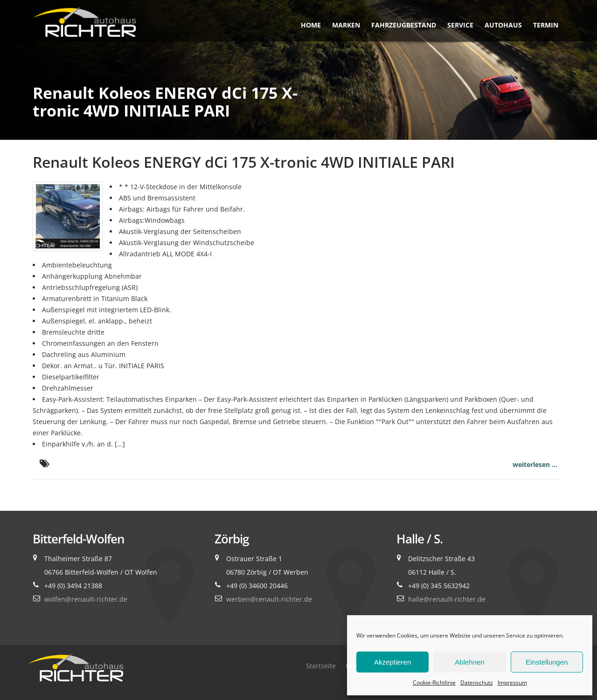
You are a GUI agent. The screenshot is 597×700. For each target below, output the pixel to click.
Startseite (321, 666)
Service (460, 25)
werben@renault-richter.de (269, 599)
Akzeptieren (392, 662)
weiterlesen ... (535, 464)
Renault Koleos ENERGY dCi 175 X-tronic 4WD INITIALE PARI (244, 162)
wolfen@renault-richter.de (86, 599)
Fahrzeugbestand (404, 25)
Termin (546, 25)
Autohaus (503, 25)
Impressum (512, 683)
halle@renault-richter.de (447, 599)
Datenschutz (477, 683)
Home (311, 25)
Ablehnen (469, 662)
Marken (346, 25)
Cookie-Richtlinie (434, 683)
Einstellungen (547, 662)
